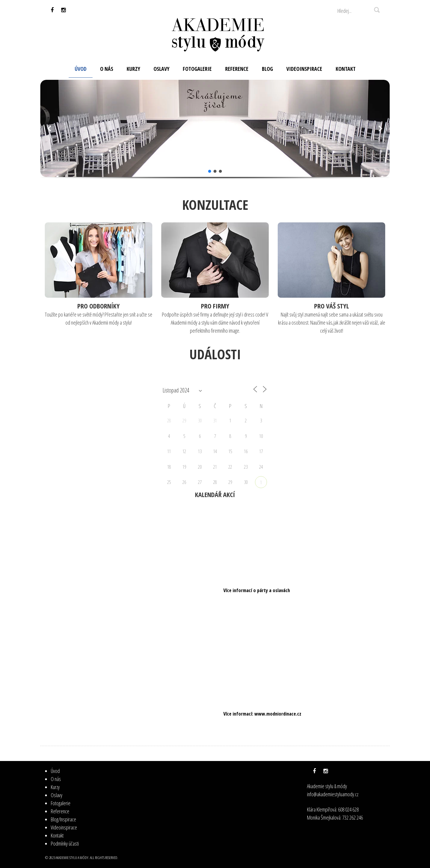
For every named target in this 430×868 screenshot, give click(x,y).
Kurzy (55, 787)
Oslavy (57, 795)
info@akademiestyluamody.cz (333, 794)
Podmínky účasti (65, 843)
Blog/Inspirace (63, 819)
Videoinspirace (64, 827)
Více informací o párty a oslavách (257, 590)
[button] (50, 129)
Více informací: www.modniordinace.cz (262, 714)
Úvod (55, 771)
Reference (60, 811)
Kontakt (57, 835)
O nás (56, 779)
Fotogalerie (61, 803)
